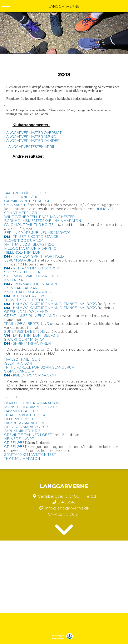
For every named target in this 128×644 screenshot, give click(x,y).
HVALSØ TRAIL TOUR (22, 359)
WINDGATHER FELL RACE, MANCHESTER (39, 217)
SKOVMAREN (15, 205)
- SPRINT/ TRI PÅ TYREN (28, 343)
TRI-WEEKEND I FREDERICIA (29, 300)
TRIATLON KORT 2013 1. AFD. (28, 415)
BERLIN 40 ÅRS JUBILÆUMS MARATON (38, 233)
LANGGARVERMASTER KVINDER (32, 141)
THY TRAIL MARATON (22, 459)
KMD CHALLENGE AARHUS (27, 292)
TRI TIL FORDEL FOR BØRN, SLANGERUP (39, 367)
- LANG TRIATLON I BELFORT (32, 336)
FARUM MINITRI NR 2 (22, 431)
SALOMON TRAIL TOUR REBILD (31, 276)
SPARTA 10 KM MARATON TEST (30, 455)
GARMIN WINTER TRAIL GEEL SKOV (35, 201)
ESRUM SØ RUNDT (20, 260)
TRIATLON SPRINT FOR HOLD (34, 256)
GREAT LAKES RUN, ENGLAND (30, 316)
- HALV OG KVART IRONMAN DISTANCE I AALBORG (51, 304)
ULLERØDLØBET (19, 419)
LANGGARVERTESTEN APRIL (31, 147)
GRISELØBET (15, 443)
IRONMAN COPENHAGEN (31, 284)
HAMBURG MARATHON (24, 423)
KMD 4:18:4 (14, 280)
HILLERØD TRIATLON (22, 252)
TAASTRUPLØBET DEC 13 (25, 193)
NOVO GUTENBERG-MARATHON (32, 403)
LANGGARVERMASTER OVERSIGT (33, 133)
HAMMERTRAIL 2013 (21, 411)
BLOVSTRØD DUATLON (24, 241)
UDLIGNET (104, 209)
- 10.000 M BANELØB (25, 296)
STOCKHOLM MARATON (25, 339)
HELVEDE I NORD (19, 439)
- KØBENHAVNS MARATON (30, 375)
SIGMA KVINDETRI (20, 371)
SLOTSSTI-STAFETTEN (22, 272)
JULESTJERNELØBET (22, 197)
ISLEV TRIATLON (18, 363)
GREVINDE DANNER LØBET (28, 435)
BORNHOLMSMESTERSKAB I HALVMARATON (43, 221)
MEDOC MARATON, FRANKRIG (30, 249)
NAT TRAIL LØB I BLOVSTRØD (29, 245)
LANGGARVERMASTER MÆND (30, 137)
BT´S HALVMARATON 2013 (26, 427)
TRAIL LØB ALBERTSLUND (27, 324)
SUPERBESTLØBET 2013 (24, 332)
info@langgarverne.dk (67, 508)
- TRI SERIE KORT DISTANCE (31, 237)
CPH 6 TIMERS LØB (21, 213)
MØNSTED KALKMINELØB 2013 (31, 407)
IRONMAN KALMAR (21, 288)
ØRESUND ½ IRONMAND (26, 312)
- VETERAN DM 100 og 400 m (32, 268)
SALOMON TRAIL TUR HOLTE (29, 225)
